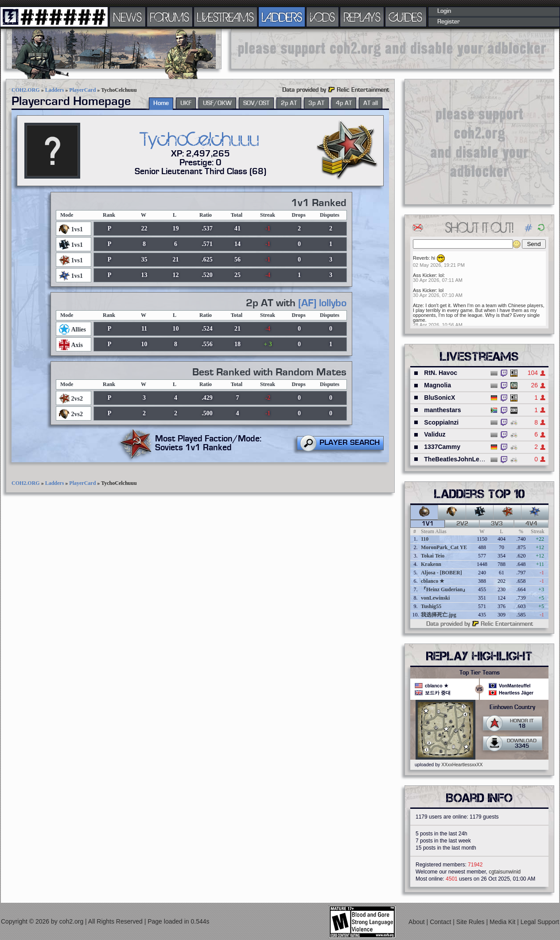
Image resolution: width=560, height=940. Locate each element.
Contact (441, 922)
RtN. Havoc (441, 373)
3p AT (316, 103)
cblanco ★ (433, 581)
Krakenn (431, 564)
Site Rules (471, 922)
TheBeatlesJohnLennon (459, 459)
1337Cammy (442, 447)
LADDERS (282, 17)
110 (425, 539)
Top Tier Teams (480, 673)
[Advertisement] (393, 49)
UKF (186, 103)
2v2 (462, 524)
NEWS (128, 17)
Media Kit (503, 922)
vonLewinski (435, 598)
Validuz (435, 434)
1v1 (428, 524)
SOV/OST (256, 103)
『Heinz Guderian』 (444, 589)
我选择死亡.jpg (439, 615)
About (417, 922)
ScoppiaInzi (441, 422)
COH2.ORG (26, 90)
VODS (323, 17)
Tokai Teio (433, 556)
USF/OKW (217, 103)
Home (161, 103)
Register (449, 22)
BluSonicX (439, 398)
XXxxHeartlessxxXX (462, 764)
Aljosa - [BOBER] (441, 573)
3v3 (497, 524)
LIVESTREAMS (226, 17)
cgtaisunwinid (505, 872)
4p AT (344, 103)
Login (444, 11)
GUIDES (406, 17)
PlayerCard (82, 90)
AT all (371, 103)
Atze (418, 305)
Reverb (421, 258)
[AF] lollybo (322, 303)
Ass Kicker (424, 275)
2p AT (289, 103)
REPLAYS (362, 17)
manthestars (442, 410)
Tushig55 (431, 606)
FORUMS (170, 17)
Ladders (55, 90)
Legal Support (540, 922)
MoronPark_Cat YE (444, 547)
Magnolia (437, 385)
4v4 (531, 524)
